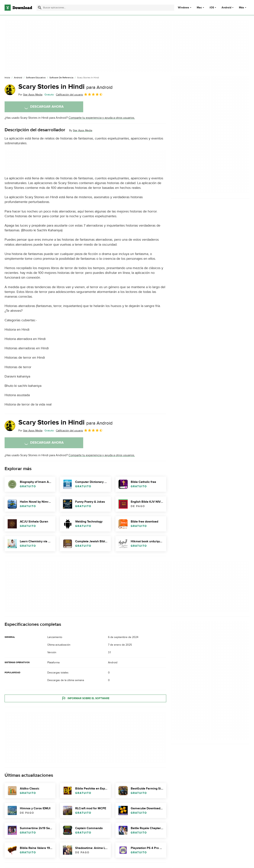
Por (30, 95)
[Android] (18, 78)
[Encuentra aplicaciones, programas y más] (105, 8)
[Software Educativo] (36, 78)
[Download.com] (18, 8)
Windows (183, 8)
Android (226, 8)
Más (243, 8)
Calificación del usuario (79, 94)
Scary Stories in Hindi (65, 87)
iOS (212, 8)
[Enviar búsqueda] (40, 8)
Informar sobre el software (85, 698)
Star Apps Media (83, 130)
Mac (199, 8)
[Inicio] (7, 78)
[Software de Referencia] (61, 78)
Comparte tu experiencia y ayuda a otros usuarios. (102, 118)
